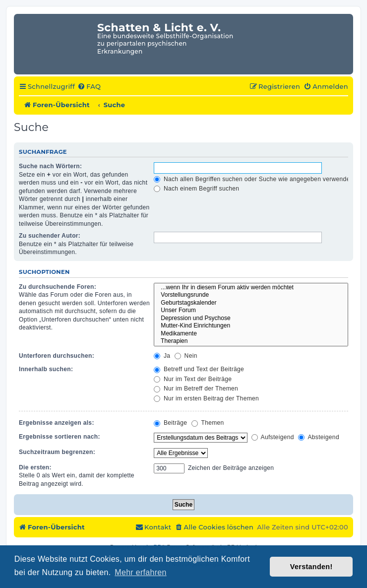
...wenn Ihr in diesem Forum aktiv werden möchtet (251, 288)
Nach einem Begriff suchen (196, 189)
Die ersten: (35, 467)
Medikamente (251, 334)
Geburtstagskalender (251, 303)
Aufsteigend (273, 437)
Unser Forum (251, 311)
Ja (162, 356)
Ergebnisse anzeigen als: (57, 423)
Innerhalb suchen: (46, 369)
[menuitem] (89, 87)
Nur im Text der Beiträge (193, 379)
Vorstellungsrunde (251, 295)
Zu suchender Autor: (50, 236)
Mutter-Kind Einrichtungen (251, 326)
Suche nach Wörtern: (50, 166)
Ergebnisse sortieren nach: (60, 437)
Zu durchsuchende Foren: (58, 287)
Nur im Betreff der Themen (196, 389)
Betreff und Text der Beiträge (199, 369)
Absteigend (319, 437)
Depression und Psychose (251, 319)
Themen (208, 423)
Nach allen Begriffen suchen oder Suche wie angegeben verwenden (253, 179)
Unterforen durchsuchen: (57, 356)
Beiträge (170, 423)
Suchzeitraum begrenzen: (57, 452)
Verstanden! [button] (311, 567)
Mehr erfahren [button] (140, 572)
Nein (186, 356)
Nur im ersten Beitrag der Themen (206, 398)
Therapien (251, 341)
